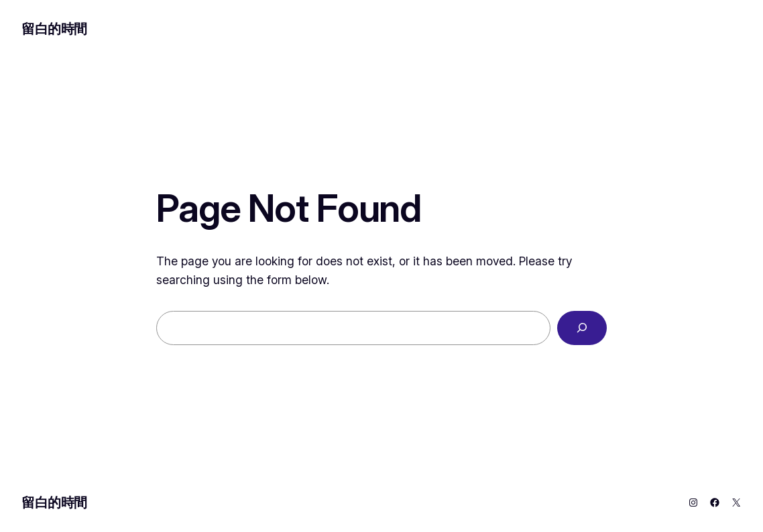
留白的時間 (54, 29)
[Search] (582, 328)
